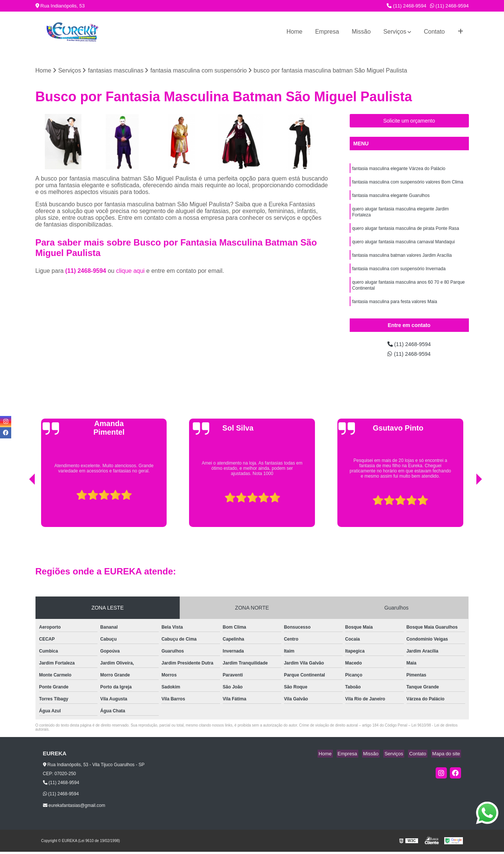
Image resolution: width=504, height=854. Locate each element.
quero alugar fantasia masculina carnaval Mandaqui (404, 247)
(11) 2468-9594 (406, 6)
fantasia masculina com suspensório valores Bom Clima (408, 184)
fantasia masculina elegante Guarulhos (391, 198)
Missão (361, 32)
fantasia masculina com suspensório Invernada (399, 276)
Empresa (327, 32)
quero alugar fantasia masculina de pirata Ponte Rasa (406, 233)
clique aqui (131, 272)
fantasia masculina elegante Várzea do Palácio (399, 170)
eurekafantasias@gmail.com (74, 807)
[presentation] (22, 510)
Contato (434, 32)
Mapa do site (447, 756)
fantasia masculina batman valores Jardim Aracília (402, 262)
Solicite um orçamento (409, 121)
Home (295, 32)
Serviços (395, 32)
